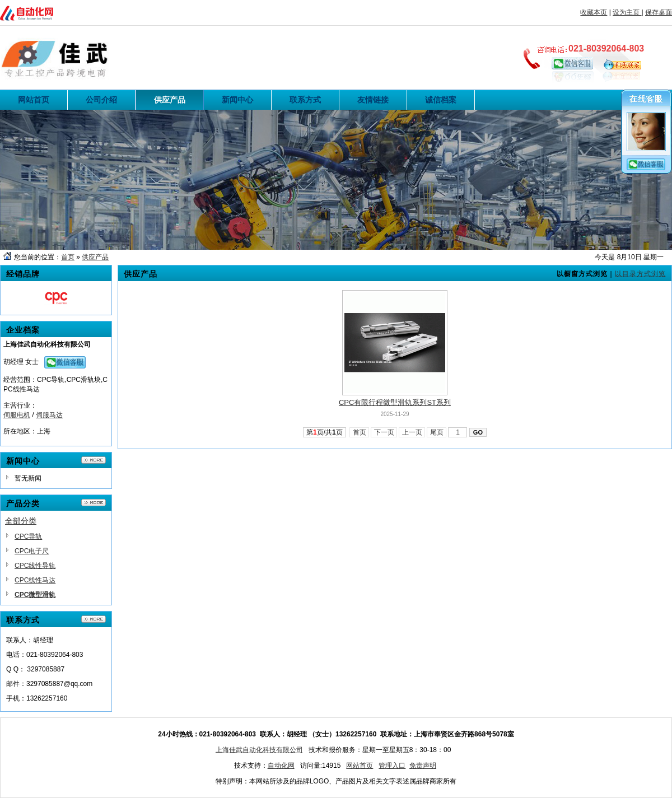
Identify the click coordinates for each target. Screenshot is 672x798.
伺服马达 (49, 415)
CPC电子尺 (32, 551)
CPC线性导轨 (35, 566)
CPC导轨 (28, 536)
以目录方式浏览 (640, 274)
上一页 (412, 432)
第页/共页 (325, 432)
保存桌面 (659, 12)
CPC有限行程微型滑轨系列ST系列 (395, 402)
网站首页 (360, 766)
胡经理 (13, 362)
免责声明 (423, 766)
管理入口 (392, 766)
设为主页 (627, 12)
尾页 (437, 432)
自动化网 (281, 766)
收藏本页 (594, 12)
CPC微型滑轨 (35, 595)
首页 (68, 257)
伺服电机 (17, 415)
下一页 (384, 432)
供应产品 (95, 257)
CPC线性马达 (35, 580)
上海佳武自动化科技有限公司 (259, 750)
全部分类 (21, 521)
